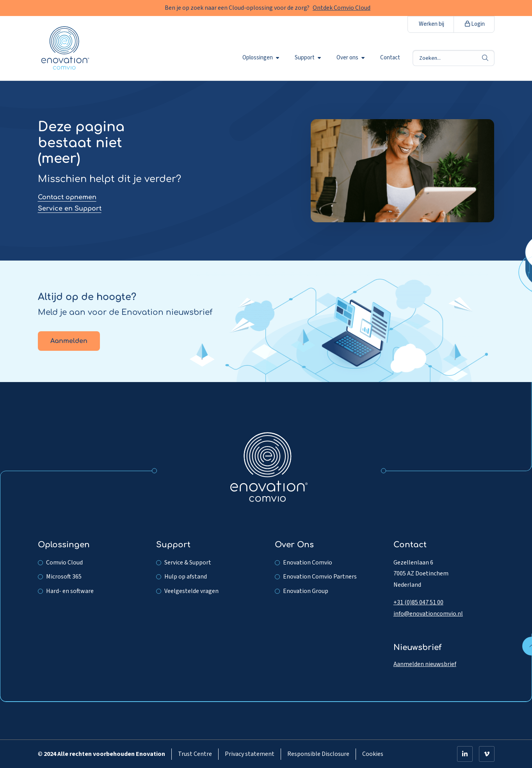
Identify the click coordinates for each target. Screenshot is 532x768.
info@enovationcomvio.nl (428, 614)
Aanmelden (69, 341)
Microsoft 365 (64, 577)
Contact (390, 58)
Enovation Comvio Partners (320, 577)
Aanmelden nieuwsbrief (425, 664)
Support (308, 58)
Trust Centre (195, 754)
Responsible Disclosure (318, 754)
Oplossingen (261, 58)
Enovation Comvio (308, 563)
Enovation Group (306, 591)
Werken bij (431, 24)
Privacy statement (250, 754)
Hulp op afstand (186, 577)
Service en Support (70, 209)
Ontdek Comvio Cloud (342, 8)
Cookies (373, 754)
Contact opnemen (67, 197)
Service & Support (188, 563)
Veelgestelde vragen (191, 591)
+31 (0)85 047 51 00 (418, 602)
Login (475, 24)
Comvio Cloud (64, 563)
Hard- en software (70, 591)
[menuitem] (262, 58)
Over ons (351, 58)
